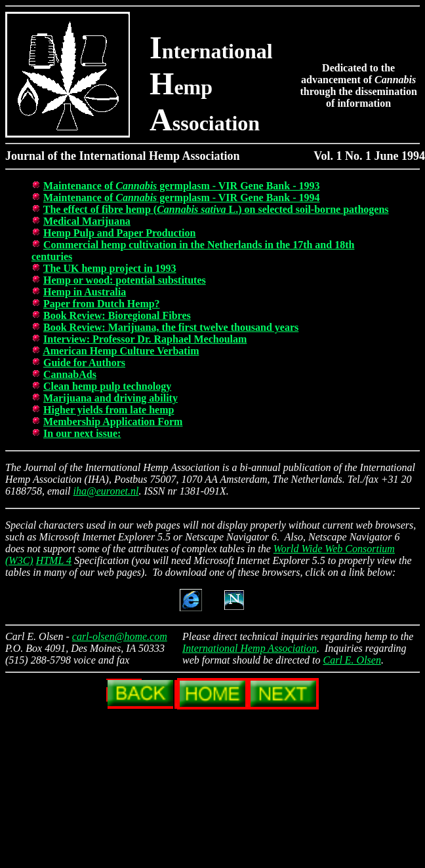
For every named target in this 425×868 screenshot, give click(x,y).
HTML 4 (54, 560)
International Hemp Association (250, 648)
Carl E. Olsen (352, 660)
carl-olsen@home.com (120, 636)
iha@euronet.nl (106, 491)
